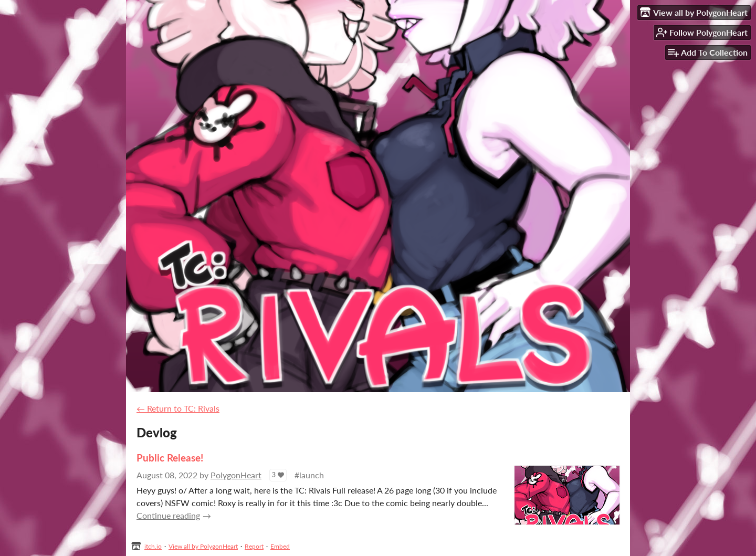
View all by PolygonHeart (203, 546)
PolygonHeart (236, 475)
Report (254, 546)
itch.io (153, 546)
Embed (280, 546)
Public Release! (170, 458)
